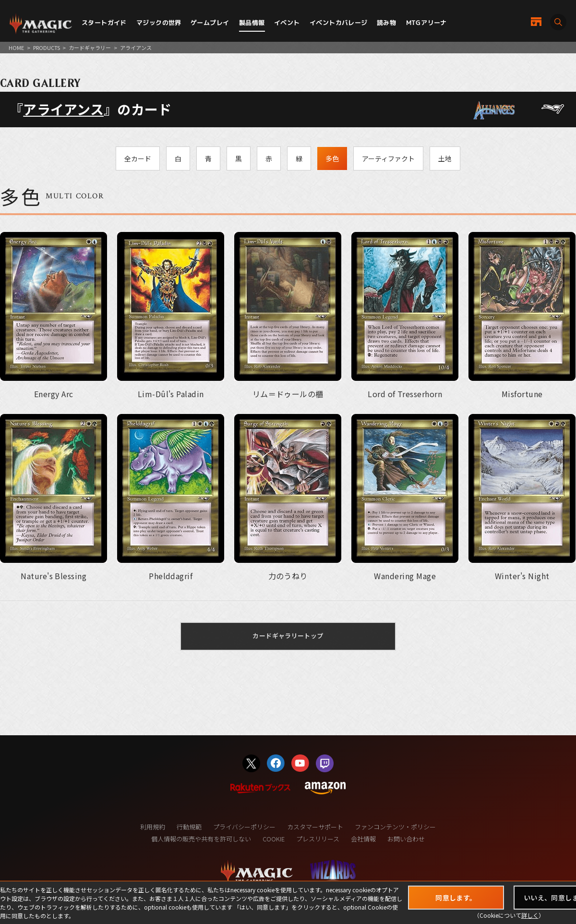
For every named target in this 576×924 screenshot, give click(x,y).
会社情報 (363, 839)
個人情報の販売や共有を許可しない (201, 839)
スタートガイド (104, 23)
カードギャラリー (90, 48)
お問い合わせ (406, 839)
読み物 (386, 23)
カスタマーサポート (315, 827)
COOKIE (274, 839)
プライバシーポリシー (244, 827)
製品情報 (252, 23)
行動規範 (189, 827)
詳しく (530, 915)
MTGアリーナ (426, 23)
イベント (287, 23)
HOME (16, 48)
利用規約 (153, 827)
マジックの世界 (159, 23)
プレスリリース (318, 839)
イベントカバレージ (339, 23)
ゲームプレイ (210, 23)
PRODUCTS (47, 48)
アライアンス (63, 109)
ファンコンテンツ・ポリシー (395, 827)
